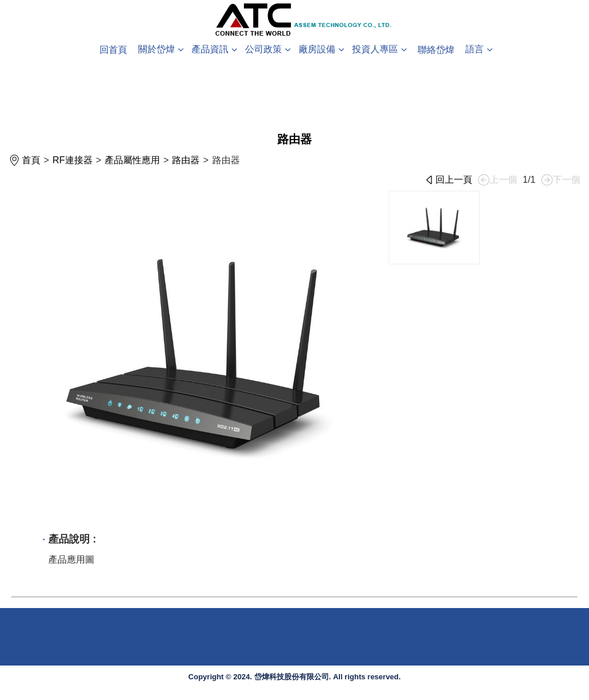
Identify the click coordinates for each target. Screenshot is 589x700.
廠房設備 (317, 49)
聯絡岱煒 (436, 50)
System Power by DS (558, 696)
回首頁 (113, 50)
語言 (475, 49)
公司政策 (263, 49)
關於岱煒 (156, 49)
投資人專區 (375, 49)
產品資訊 (210, 49)
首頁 (31, 160)
